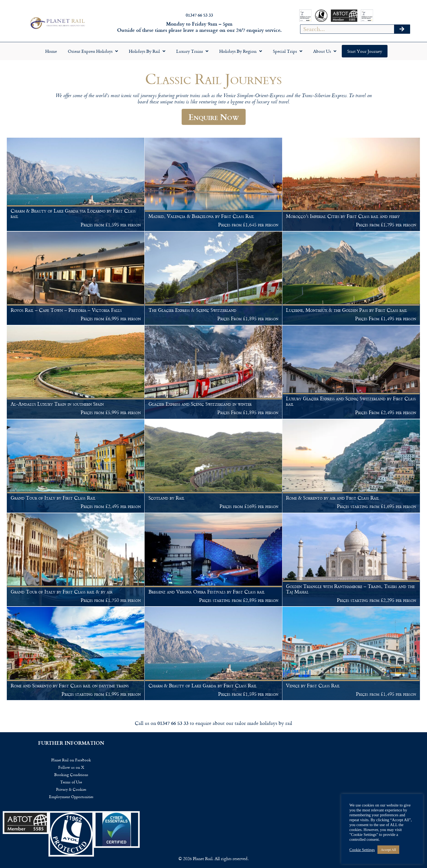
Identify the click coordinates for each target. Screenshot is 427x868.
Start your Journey (365, 51)
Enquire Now (214, 117)
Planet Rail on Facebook (71, 760)
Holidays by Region (241, 51)
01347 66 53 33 (199, 15)
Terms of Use (71, 782)
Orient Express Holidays (93, 51)
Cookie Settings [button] (362, 850)
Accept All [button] (388, 850)
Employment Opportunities (71, 797)
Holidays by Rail (147, 51)
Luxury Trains (192, 51)
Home (51, 51)
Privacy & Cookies (71, 789)
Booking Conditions (71, 775)
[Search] (402, 29)
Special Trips (288, 51)
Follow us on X (71, 767)
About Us (325, 51)
